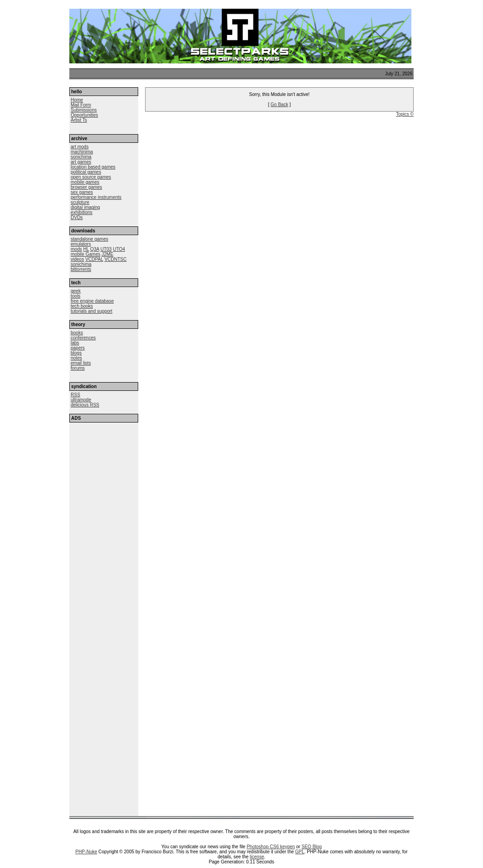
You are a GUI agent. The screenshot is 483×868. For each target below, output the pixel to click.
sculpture (80, 202)
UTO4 (119, 249)
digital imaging (85, 207)
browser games (86, 187)
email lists (81, 363)
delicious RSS (85, 405)
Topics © (405, 114)
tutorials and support (92, 311)
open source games (91, 177)
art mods (80, 147)
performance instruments (96, 197)
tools (76, 296)
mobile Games (85, 254)
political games (86, 172)
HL (86, 249)
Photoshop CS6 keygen (271, 847)
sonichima (81, 157)
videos (77, 259)
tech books (82, 306)
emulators (81, 244)
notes (76, 358)
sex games (82, 192)
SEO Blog (312, 847)
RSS (76, 395)
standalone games (90, 239)
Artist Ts (79, 120)
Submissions (84, 110)
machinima (82, 152)
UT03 (106, 249)
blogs (76, 353)
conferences (83, 338)
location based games (93, 167)
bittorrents (81, 269)
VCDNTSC (115, 259)
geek (76, 291)
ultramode (81, 400)
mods (76, 249)
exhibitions (81, 212)
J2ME (107, 254)
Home (77, 100)
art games (81, 162)
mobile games (85, 182)
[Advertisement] (104, 479)
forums (78, 368)
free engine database (92, 301)
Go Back (279, 104)
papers (78, 348)
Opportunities (84, 115)
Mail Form (81, 105)
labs (75, 343)
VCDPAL (94, 259)
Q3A (94, 249)
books (77, 333)
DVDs (77, 217)
